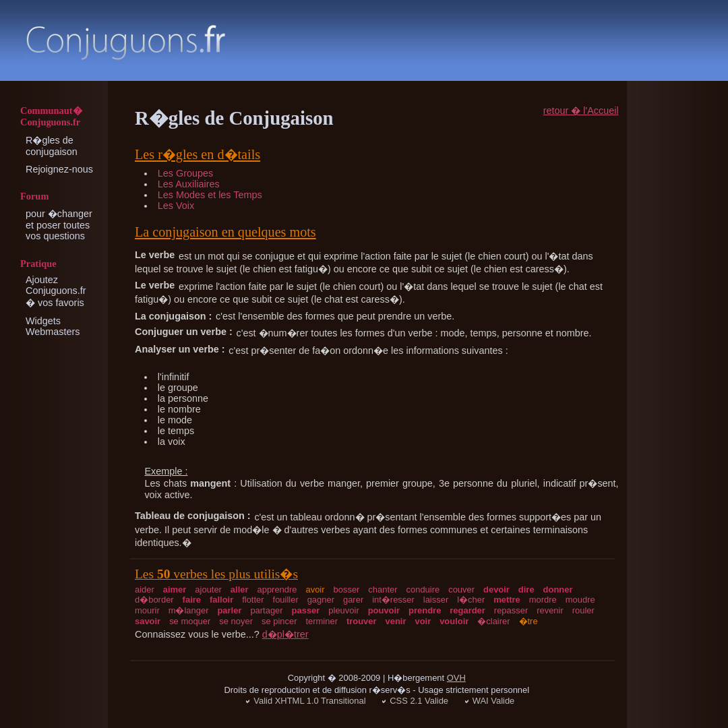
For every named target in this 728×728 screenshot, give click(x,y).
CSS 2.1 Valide (419, 701)
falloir (221, 600)
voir (423, 621)
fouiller (286, 600)
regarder (467, 610)
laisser (436, 600)
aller (240, 589)
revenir (550, 610)
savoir (148, 621)
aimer (175, 589)
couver (461, 589)
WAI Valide (494, 701)
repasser (511, 610)
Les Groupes (185, 173)
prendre (425, 610)
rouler (583, 610)
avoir (315, 589)
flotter (253, 600)
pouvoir (384, 610)
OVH (456, 678)
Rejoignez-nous (59, 169)
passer (306, 610)
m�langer (189, 610)
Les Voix (176, 206)
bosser (347, 589)
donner (558, 589)
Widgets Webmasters (53, 326)
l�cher (471, 600)
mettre (507, 600)
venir (396, 621)
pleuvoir (343, 610)
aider (145, 589)
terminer (322, 621)
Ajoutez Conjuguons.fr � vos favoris (56, 291)
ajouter (208, 589)
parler (229, 610)
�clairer (493, 621)
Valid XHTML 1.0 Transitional (309, 701)
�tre (528, 621)
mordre (543, 600)
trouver (362, 621)
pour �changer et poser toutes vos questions (59, 225)
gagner (321, 600)
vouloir (454, 621)
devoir (496, 589)
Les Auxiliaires (189, 184)
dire (526, 589)
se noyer (236, 621)
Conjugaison (125, 42)
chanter (383, 589)
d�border (154, 600)
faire (192, 600)
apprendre (277, 589)
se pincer (279, 621)
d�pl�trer (285, 634)
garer (353, 600)
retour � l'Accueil (581, 111)
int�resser (393, 600)
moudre (580, 600)
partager (266, 610)
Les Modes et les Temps (210, 195)
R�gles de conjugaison (52, 146)
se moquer (190, 621)
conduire (423, 589)
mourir (147, 610)
